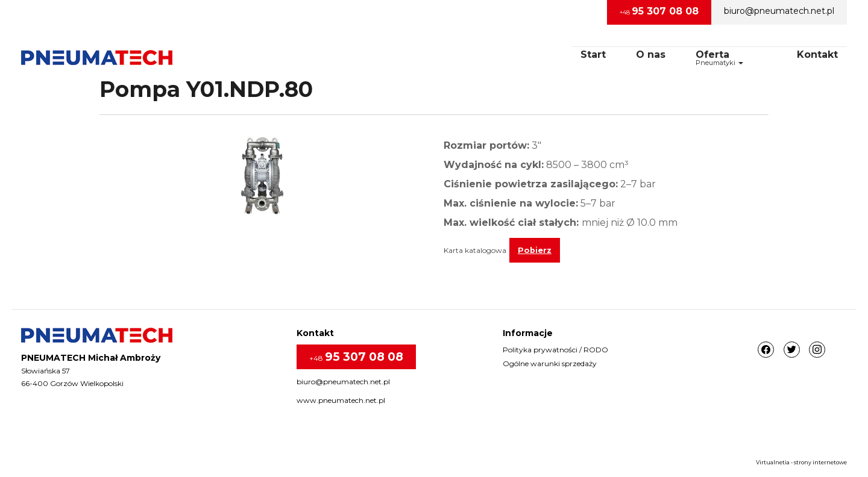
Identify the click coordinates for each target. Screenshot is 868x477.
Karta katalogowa (475, 250)
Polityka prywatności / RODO (555, 350)
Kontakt (817, 55)
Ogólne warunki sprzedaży (550, 363)
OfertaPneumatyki (719, 58)
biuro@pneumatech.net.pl (779, 11)
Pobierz (535, 250)
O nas (651, 55)
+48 (659, 11)
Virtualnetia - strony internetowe (801, 462)
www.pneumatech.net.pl (341, 400)
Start (593, 55)
